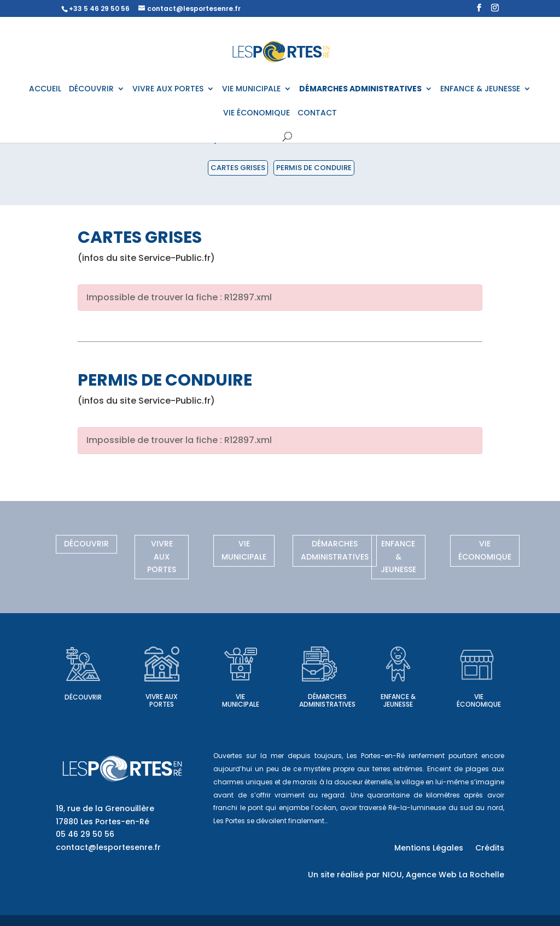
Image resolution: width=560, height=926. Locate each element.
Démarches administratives (335, 550)
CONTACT (317, 113)
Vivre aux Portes (162, 557)
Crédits (490, 849)
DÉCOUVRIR (91, 89)
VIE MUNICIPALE (251, 89)
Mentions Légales (429, 849)
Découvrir (86, 544)
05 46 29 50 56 (85, 834)
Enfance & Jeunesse (398, 557)
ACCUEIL (45, 89)
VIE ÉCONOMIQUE (256, 113)
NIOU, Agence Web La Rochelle (443, 875)
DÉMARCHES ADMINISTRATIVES (360, 89)
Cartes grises (238, 168)
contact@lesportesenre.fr (108, 847)
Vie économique (485, 550)
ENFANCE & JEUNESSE (480, 89)
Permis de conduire (314, 168)
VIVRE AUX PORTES (168, 89)
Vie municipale (244, 550)
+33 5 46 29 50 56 (99, 8)
